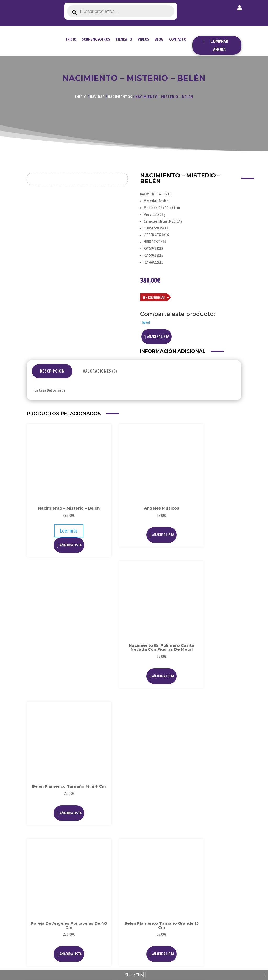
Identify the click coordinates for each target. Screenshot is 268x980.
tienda (121, 39)
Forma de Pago (222, 864)
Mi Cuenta (223, 852)
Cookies (185, 863)
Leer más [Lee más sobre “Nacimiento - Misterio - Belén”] (51, 498)
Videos (143, 39)
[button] (157, 337)
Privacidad (187, 854)
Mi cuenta (239, 9)
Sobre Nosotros (96, 39)
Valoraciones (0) (100, 371)
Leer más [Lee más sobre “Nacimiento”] (106, 741)
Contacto (178, 39)
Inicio (71, 39)
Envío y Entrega (221, 879)
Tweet (146, 322)
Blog (159, 39)
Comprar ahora (219, 45)
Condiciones (188, 871)
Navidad (97, 97)
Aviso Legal (187, 845)
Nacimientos (120, 97)
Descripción (52, 371)
